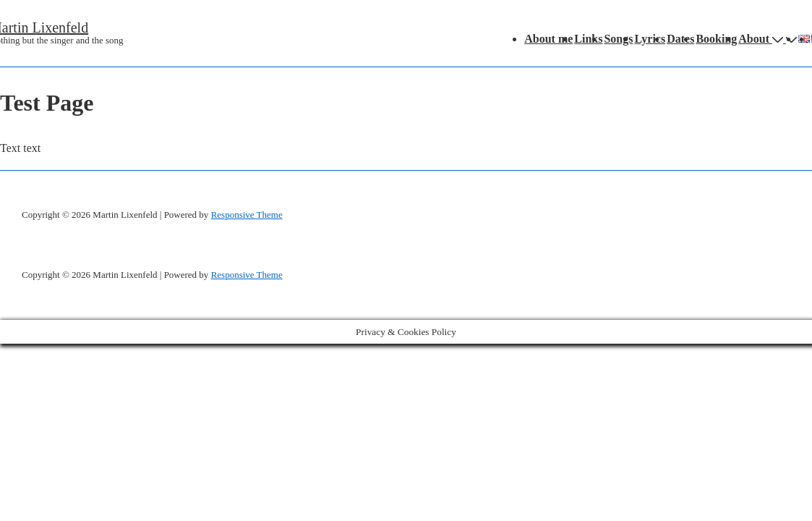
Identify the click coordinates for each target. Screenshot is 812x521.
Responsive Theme (247, 215)
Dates (680, 39)
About (762, 39)
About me (548, 39)
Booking (716, 39)
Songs (618, 39)
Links (588, 39)
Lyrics (650, 39)
